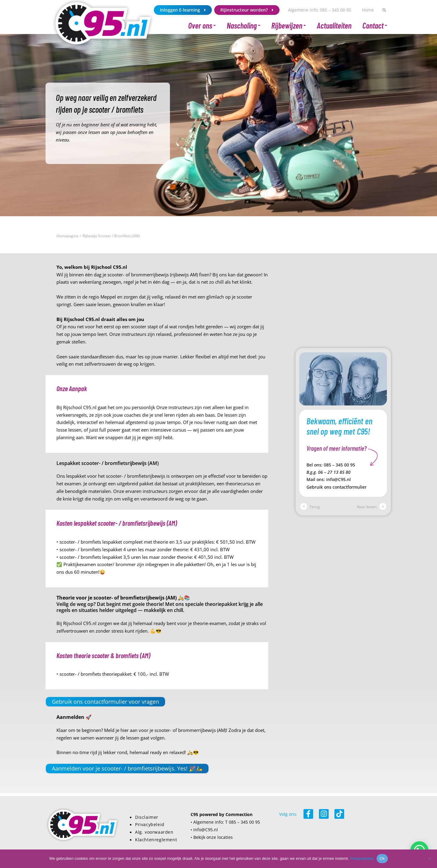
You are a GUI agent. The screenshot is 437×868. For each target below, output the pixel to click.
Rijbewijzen (289, 26)
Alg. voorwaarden (154, 832)
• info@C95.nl (204, 830)
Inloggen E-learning (183, 10)
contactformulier (350, 487)
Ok (382, 858)
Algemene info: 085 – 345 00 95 (320, 10)
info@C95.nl (339, 480)
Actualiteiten (334, 25)
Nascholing (244, 26)
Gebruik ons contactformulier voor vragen (105, 702)
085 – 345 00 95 (339, 465)
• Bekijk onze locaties (212, 837)
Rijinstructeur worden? (247, 10)
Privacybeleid (150, 825)
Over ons (202, 26)
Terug (310, 507)
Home (368, 10)
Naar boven (372, 507)
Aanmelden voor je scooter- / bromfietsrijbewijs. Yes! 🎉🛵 (127, 768)
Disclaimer (147, 817)
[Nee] (429, 859)
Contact (375, 26)
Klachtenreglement (156, 840)
